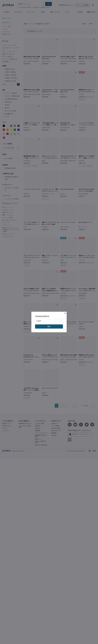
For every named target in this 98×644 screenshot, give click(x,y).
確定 (49, 326)
